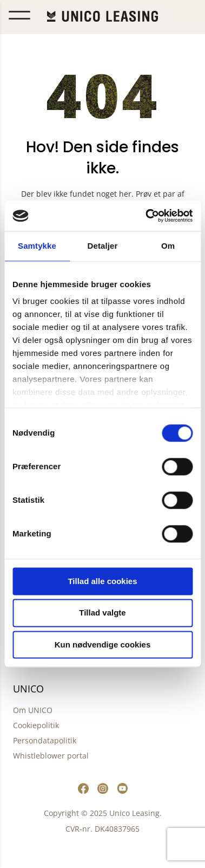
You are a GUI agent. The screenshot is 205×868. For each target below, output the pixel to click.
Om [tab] (168, 246)
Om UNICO (33, 710)
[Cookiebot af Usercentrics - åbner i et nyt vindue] (146, 216)
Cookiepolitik (36, 725)
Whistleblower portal (51, 756)
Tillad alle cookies (102, 581)
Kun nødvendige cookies (103, 644)
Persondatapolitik (45, 740)
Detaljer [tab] (103, 246)
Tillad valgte (102, 613)
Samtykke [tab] (37, 246)
